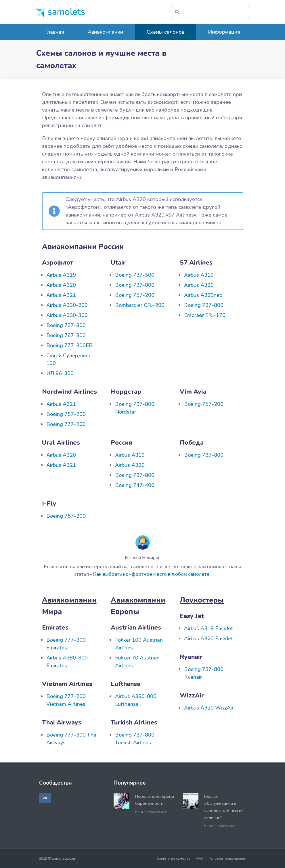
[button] (45, 798)
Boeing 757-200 (135, 295)
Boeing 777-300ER (69, 345)
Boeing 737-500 (135, 275)
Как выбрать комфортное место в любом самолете (151, 574)
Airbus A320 (61, 285)
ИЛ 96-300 (60, 373)
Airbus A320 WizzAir (209, 708)
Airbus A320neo (203, 295)
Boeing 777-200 (66, 424)
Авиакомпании (105, 32)
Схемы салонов (166, 32)
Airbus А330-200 (67, 305)
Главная (55, 32)
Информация (224, 32)
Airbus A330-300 (67, 315)
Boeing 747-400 (135, 485)
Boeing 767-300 (66, 335)
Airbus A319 (61, 275)
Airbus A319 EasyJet (209, 628)
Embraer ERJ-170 (205, 315)
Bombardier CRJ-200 (140, 305)
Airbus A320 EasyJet (209, 638)
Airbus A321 (61, 295)
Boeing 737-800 (66, 325)
